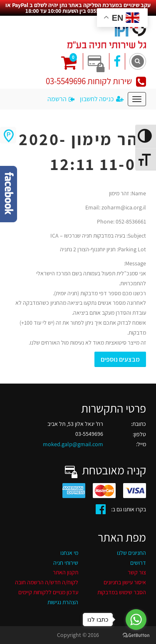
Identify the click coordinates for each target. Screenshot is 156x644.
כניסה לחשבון (102, 99)
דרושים (138, 563)
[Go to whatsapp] (136, 620)
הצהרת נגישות (63, 602)
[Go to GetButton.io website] (136, 635)
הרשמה (61, 99)
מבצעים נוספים (120, 359)
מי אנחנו (69, 553)
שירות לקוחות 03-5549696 (96, 81)
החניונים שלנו (131, 553)
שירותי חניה (66, 563)
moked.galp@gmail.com (73, 444)
